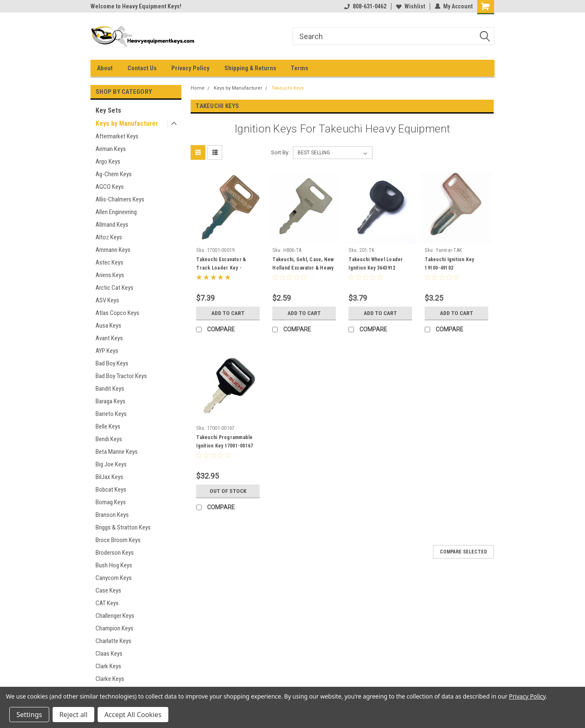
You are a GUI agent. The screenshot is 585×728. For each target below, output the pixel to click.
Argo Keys (108, 161)
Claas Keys (109, 654)
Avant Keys (109, 338)
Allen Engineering (116, 212)
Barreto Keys (111, 414)
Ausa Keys (108, 326)
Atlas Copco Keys (117, 313)
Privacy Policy (190, 68)
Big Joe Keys (111, 464)
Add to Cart (228, 313)
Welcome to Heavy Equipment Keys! (136, 6)
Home (198, 88)
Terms (299, 68)
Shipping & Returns (250, 68)
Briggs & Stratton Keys (123, 527)
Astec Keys (109, 262)
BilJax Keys (109, 477)
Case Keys (108, 590)
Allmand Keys (112, 225)
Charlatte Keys (113, 641)
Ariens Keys (110, 275)
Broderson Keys (115, 553)
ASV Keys (107, 300)
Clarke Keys (110, 679)
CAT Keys (107, 603)
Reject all (73, 715)
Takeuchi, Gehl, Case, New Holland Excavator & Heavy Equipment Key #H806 (303, 268)
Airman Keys (111, 149)
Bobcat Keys (111, 490)
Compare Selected (463, 552)
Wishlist (411, 6)
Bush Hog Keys (114, 565)
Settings (29, 715)
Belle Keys (108, 426)
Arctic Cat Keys (114, 288)
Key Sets (108, 110)
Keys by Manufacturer (127, 123)
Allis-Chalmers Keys (120, 199)
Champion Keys (114, 628)
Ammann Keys (113, 250)
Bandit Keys (110, 389)
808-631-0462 (365, 6)
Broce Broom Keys (118, 540)
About (105, 68)
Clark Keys (108, 666)
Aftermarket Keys (117, 136)
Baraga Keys (110, 401)
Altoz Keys (109, 237)
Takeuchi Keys (288, 88)
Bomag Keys (111, 502)
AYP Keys (107, 351)
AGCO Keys (110, 187)
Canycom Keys (114, 578)
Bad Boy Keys (112, 363)
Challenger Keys (115, 616)
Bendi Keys (109, 439)
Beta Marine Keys (117, 452)
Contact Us (142, 68)
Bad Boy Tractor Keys (121, 376)
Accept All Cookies (133, 715)
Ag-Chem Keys (114, 174)
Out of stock (228, 491)
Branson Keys (112, 515)
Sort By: (280, 152)
